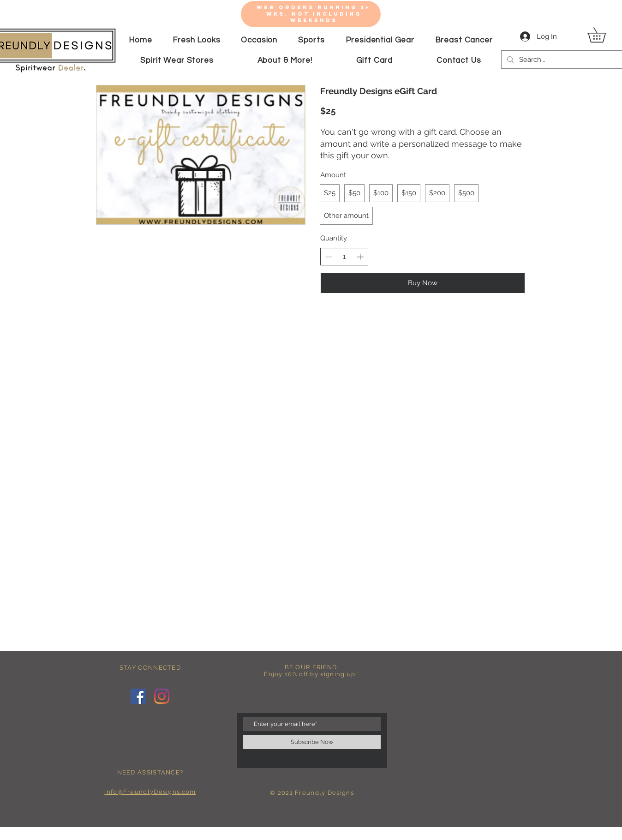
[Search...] (568, 60)
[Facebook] (138, 696)
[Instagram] (162, 696)
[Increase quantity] (360, 257)
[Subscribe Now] (312, 742)
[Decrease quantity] (329, 257)
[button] (604, 35)
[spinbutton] (344, 257)
